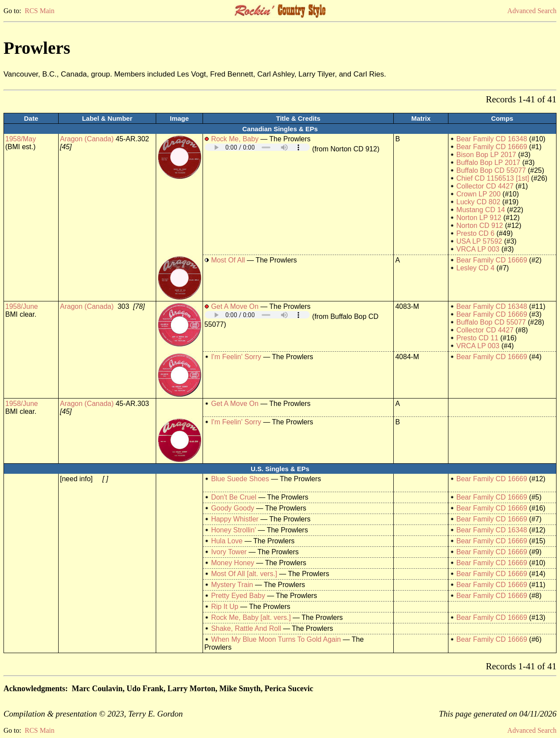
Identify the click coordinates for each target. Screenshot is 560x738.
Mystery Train (232, 585)
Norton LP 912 (479, 218)
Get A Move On (235, 306)
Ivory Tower (229, 552)
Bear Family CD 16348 (492, 139)
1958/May (21, 139)
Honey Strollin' (233, 530)
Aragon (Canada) (87, 139)
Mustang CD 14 (481, 210)
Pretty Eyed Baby (238, 596)
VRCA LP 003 (478, 249)
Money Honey (233, 563)
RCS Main (39, 11)
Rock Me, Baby (234, 139)
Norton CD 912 (480, 226)
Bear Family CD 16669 (492, 147)
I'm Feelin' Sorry (236, 357)
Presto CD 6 (475, 233)
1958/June (22, 306)
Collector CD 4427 (485, 186)
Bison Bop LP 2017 (486, 155)
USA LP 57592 (479, 241)
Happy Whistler (234, 519)
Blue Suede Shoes (240, 479)
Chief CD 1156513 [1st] (493, 178)
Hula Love (227, 541)
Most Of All (228, 260)
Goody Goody (233, 508)
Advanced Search (532, 11)
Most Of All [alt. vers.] (244, 574)
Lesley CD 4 (475, 268)
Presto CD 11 (477, 338)
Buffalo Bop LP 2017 (488, 163)
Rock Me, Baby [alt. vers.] (251, 617)
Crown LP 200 (478, 194)
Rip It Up (224, 607)
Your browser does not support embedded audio (257, 147)
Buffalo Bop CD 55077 (491, 170)
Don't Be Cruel (234, 497)
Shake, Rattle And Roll (246, 628)
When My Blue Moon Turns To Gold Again (276, 639)
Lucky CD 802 (478, 202)
